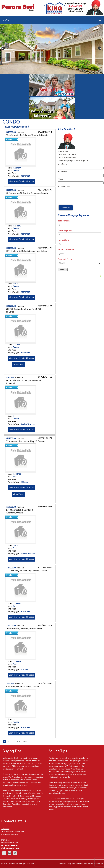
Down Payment (65, 233)
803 (19, 742)
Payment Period (65, 262)
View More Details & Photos (21, 181)
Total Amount (64, 223)
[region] (51, 49)
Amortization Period (67, 252)
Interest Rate (64, 243)
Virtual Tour (18, 365)
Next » (25, 742)
